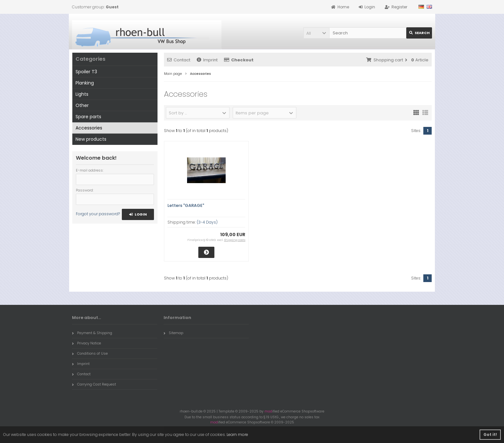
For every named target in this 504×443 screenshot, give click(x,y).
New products (91, 139)
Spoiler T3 (86, 72)
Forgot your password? (98, 214)
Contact (179, 60)
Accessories (89, 128)
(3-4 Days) (207, 222)
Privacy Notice (86, 343)
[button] (316, 33)
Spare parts (88, 117)
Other (82, 105)
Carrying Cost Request (94, 384)
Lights (82, 94)
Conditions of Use (90, 353)
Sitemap (173, 333)
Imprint (207, 60)
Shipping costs (235, 240)
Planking (85, 83)
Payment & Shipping (92, 333)
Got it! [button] (490, 434)
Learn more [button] (237, 434)
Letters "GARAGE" (186, 205)
